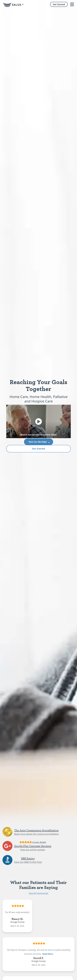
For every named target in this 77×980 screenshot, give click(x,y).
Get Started (38, 449)
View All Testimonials (39, 893)
